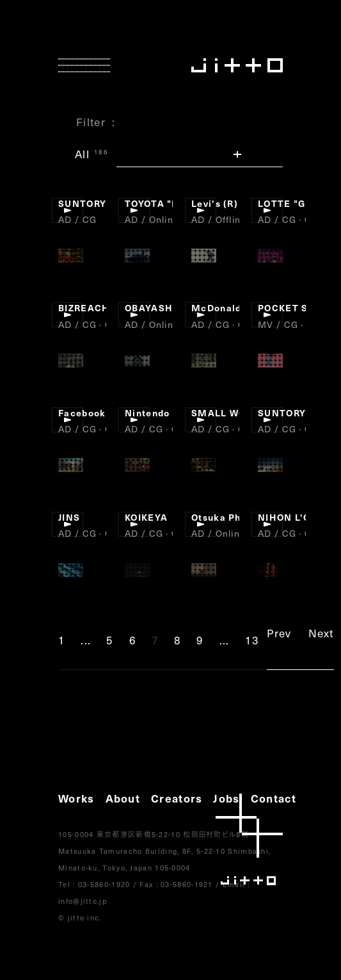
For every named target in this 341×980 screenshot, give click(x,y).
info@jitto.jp (83, 901)
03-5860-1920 (104, 884)
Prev (279, 633)
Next (321, 633)
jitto (249, 839)
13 (252, 640)
